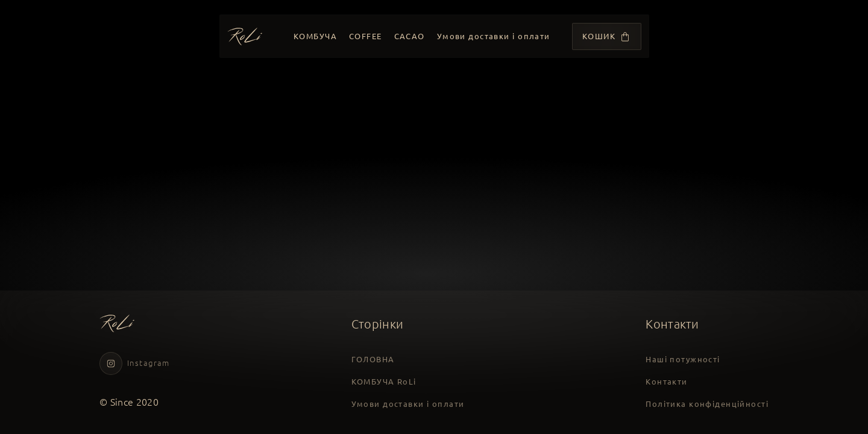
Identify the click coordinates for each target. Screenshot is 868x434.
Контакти (666, 381)
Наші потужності (683, 359)
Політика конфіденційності (707, 403)
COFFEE (366, 36)
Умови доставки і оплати (493, 36)
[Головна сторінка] (245, 36)
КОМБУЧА (315, 36)
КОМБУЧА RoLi (384, 381)
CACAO (409, 36)
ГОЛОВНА (373, 359)
